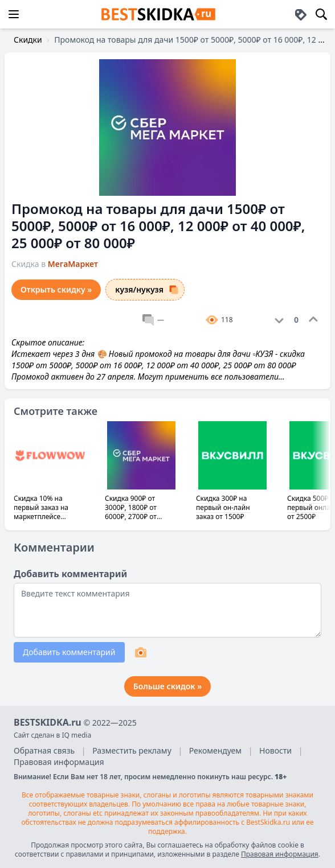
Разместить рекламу (132, 750)
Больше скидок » (167, 686)
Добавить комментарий (69, 652)
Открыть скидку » (56, 289)
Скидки (28, 40)
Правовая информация (59, 762)
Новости (275, 750)
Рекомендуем (215, 750)
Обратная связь (44, 750)
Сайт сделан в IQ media (52, 735)
